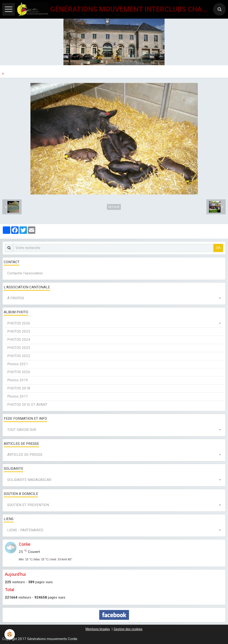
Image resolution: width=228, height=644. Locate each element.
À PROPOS (16, 298)
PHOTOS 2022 (19, 356)
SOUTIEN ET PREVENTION (28, 505)
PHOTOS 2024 (19, 340)
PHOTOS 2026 (19, 323)
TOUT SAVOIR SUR (22, 430)
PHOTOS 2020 (19, 372)
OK (218, 248)
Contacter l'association (25, 273)
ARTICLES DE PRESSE (25, 455)
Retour (114, 207)
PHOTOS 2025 (19, 331)
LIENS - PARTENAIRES (25, 530)
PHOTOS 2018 (19, 388)
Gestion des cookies (128, 629)
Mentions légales (98, 629)
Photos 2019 (18, 380)
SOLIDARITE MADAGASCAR (29, 480)
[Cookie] (10, 634)
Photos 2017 (18, 396)
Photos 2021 (18, 364)
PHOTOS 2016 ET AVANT (27, 405)
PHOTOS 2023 (19, 348)
